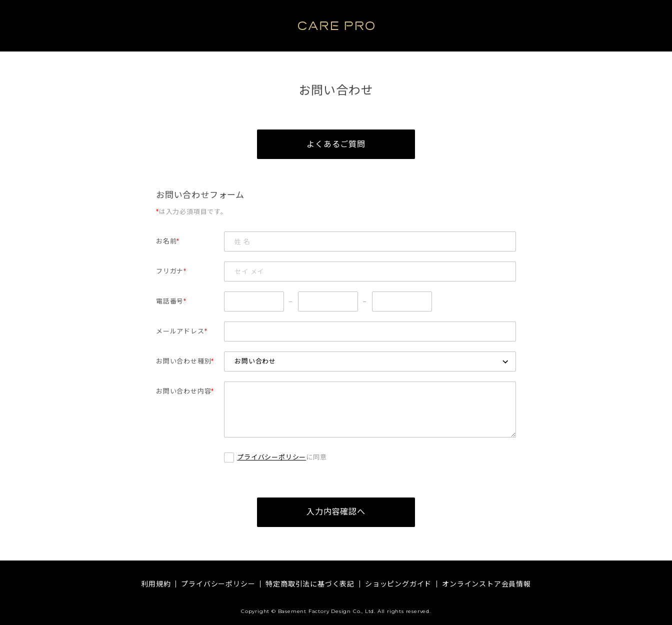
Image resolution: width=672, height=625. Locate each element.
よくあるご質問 (336, 144)
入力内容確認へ (336, 513)
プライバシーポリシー (271, 457)
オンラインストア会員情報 (486, 584)
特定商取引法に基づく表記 (310, 584)
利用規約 (156, 584)
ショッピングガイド (398, 584)
